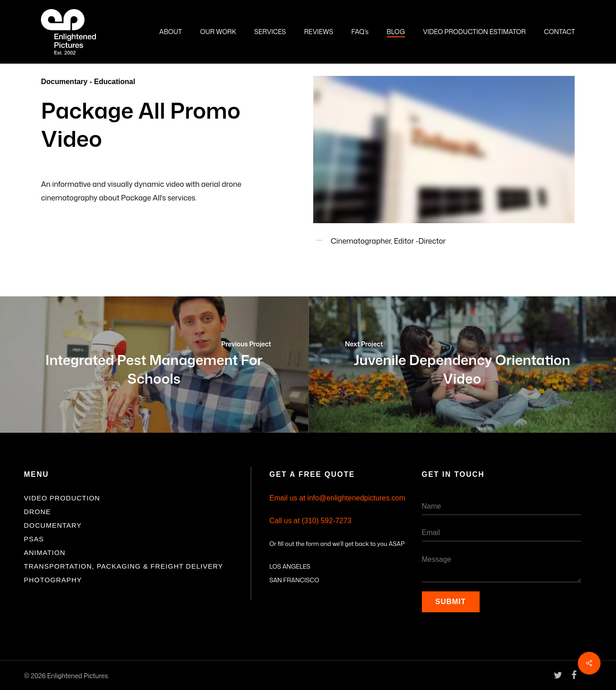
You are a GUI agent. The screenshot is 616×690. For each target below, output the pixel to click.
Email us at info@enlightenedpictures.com (338, 498)
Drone (38, 512)
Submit (451, 602)
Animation (45, 552)
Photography (53, 580)
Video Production (62, 498)
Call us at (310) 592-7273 (311, 521)
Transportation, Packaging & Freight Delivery (124, 566)
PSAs (34, 539)
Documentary (53, 525)
